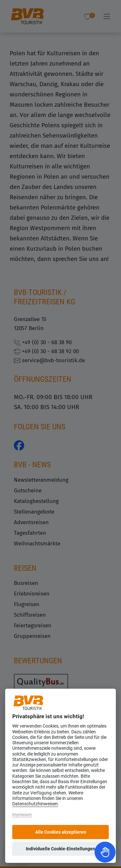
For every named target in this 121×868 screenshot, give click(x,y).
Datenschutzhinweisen (35, 804)
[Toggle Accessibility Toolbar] (105, 852)
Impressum (22, 815)
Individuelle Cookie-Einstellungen (60, 849)
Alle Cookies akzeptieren (61, 832)
